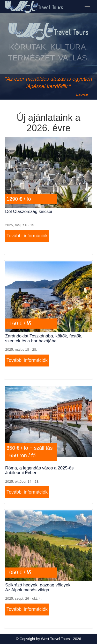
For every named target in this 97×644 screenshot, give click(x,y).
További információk (27, 236)
